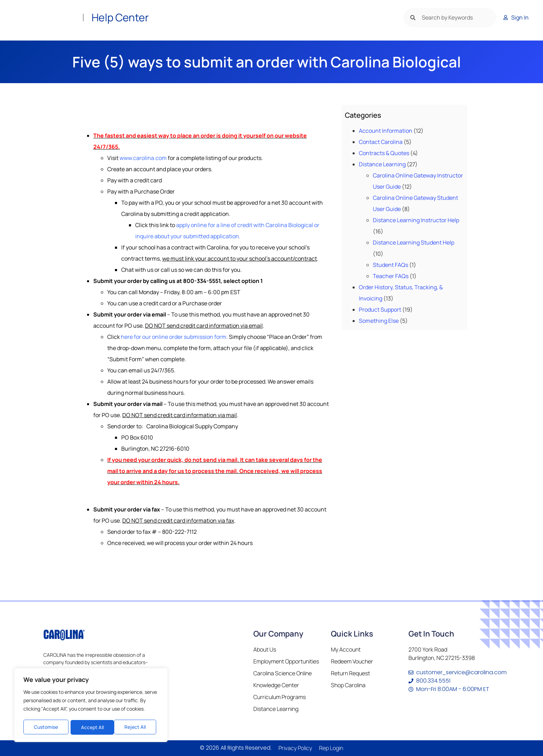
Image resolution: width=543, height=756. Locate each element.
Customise (46, 727)
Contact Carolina (381, 142)
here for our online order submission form (174, 337)
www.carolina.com (143, 158)
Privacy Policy (295, 748)
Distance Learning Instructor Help (416, 220)
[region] (91, 706)
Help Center (120, 17)
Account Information (386, 131)
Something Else (379, 321)
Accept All (137, 727)
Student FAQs (390, 265)
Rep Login (331, 748)
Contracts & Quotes (384, 153)
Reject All (91, 727)
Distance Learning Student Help (414, 242)
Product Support (380, 310)
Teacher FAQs (391, 276)
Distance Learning (382, 164)
